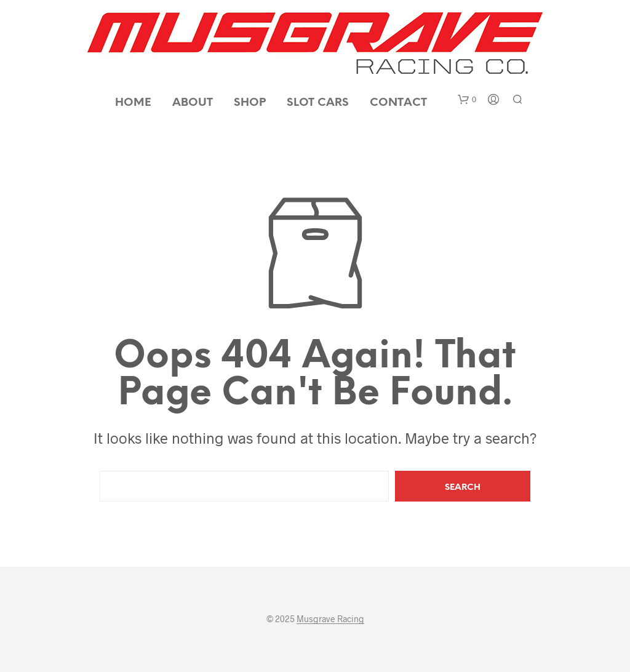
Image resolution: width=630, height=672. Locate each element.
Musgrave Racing (330, 619)
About (193, 103)
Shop (250, 103)
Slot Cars (318, 103)
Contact (398, 103)
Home (133, 103)
